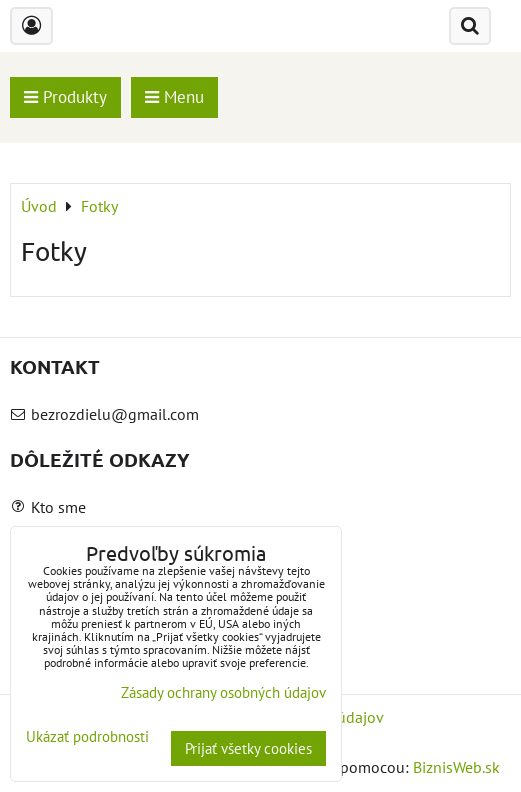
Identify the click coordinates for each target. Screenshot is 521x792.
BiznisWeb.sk (456, 767)
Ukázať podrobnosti (87, 737)
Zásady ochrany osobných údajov (223, 692)
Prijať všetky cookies (248, 748)
